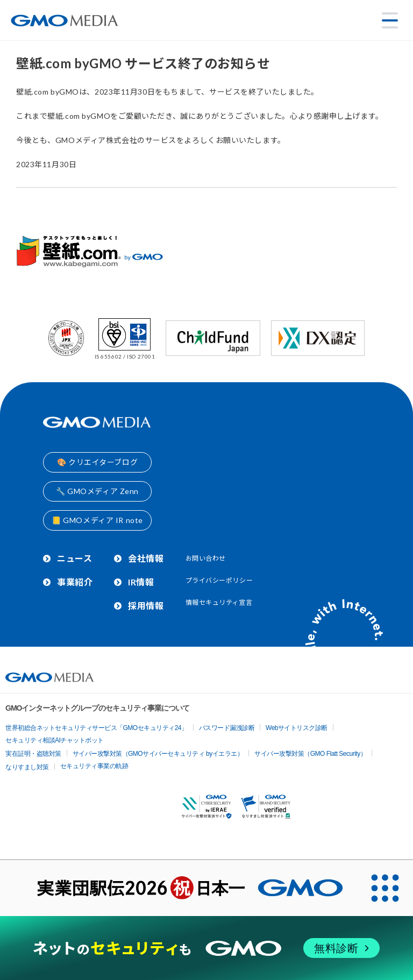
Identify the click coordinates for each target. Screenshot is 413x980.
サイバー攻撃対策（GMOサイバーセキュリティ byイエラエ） (158, 754)
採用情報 (146, 606)
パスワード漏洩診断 (227, 728)
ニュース (74, 558)
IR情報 (141, 582)
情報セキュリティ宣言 (219, 602)
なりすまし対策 (27, 767)
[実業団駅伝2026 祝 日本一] (179, 888)
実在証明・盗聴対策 (33, 754)
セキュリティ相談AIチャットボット (55, 740)
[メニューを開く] (390, 20)
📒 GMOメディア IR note (97, 520)
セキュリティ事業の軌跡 (94, 766)
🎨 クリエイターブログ (97, 462)
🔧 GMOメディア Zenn (97, 491)
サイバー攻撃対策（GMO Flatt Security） (310, 754)
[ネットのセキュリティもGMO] (206, 948)
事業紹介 (75, 582)
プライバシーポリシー (219, 580)
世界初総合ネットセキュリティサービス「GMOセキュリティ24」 (97, 728)
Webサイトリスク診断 (297, 728)
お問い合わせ (206, 558)
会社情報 (146, 558)
